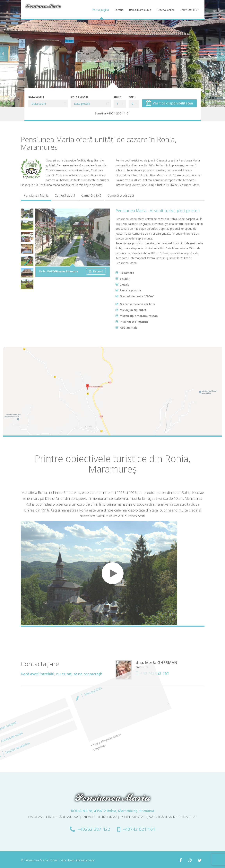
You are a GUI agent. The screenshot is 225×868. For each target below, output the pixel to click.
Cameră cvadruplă (121, 195)
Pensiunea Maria (36, 195)
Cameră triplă (91, 195)
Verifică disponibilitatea (169, 103)
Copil (132, 97)
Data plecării (80, 97)
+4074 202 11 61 (190, 10)
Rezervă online (166, 10)
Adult (118, 97)
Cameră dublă (65, 195)
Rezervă (96, 271)
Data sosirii (36, 97)
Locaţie (119, 10)
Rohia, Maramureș (140, 10)
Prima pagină (101, 10)
